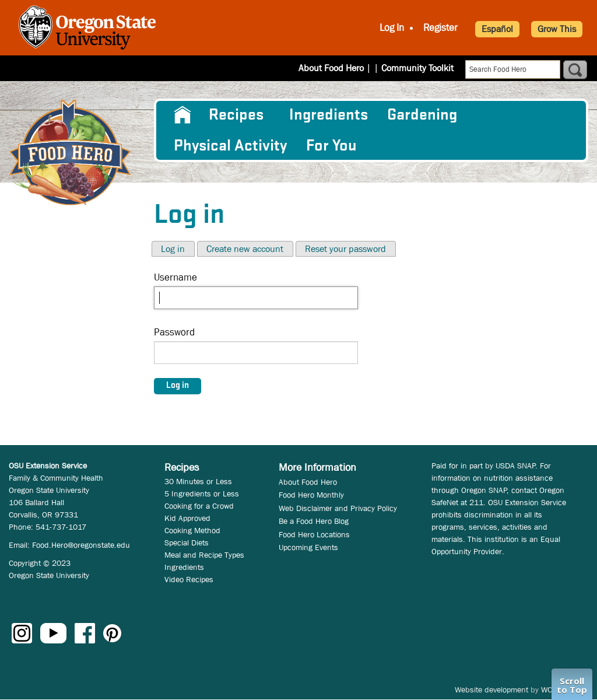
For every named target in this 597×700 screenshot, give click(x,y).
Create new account (245, 249)
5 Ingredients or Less (202, 494)
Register (440, 28)
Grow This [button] (557, 29)
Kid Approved (187, 518)
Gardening (422, 115)
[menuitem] (182, 115)
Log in (173, 249)
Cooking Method (192, 530)
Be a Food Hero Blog (314, 521)
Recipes (236, 115)
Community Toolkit (417, 68)
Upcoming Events (308, 547)
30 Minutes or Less (198, 481)
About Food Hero (339, 68)
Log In (392, 28)
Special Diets (187, 542)
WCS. (550, 689)
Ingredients (329, 115)
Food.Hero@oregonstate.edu (81, 545)
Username (175, 277)
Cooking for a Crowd (199, 506)
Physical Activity (230, 146)
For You (331, 146)
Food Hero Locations (314, 534)
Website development (491, 689)
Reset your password (345, 249)
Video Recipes (189, 579)
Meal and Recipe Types (204, 555)
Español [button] (497, 29)
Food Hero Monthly (311, 495)
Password (174, 332)
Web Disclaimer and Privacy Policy (338, 508)
